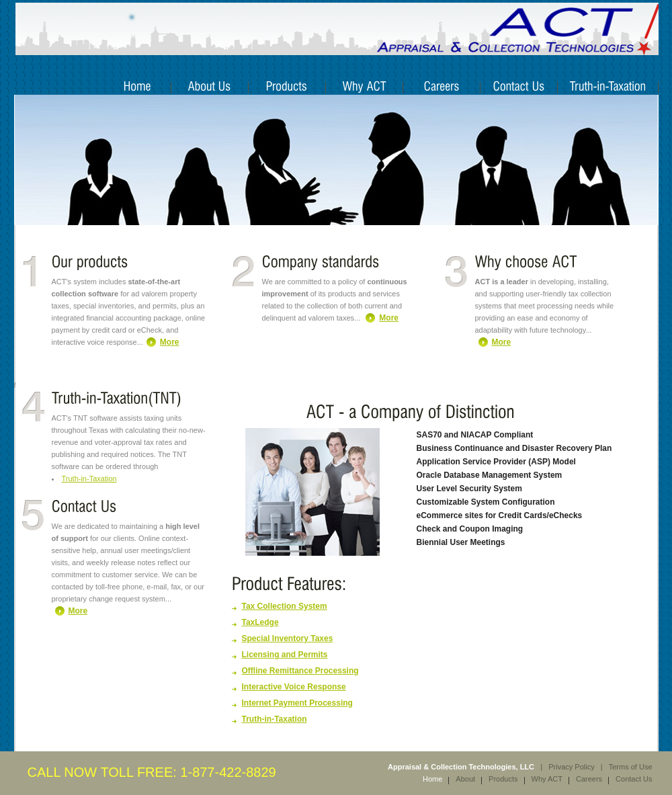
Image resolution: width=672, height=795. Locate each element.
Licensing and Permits (285, 655)
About (465, 779)
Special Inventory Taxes (288, 638)
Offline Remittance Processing (300, 671)
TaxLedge (260, 622)
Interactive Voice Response (294, 687)
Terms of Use (631, 767)
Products (503, 779)
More (170, 342)
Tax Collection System (285, 606)
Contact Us (634, 779)
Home (432, 779)
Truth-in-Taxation (89, 478)
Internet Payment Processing (297, 703)
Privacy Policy (571, 767)
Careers (589, 779)
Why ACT (547, 779)
